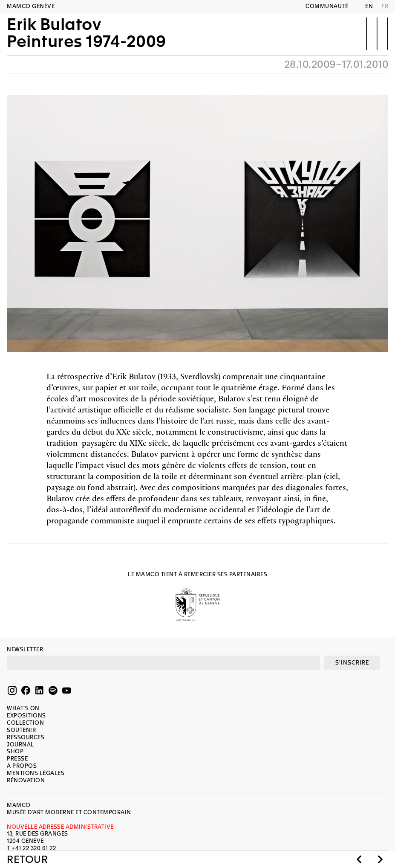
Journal (20, 745)
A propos (22, 766)
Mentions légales (36, 773)
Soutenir (21, 730)
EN (369, 6)
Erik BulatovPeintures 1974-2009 (86, 33)
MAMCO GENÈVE (31, 6)
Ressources (26, 737)
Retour (27, 859)
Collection (25, 723)
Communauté (327, 6)
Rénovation (26, 780)
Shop (15, 751)
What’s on (23, 708)
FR (385, 6)
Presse (17, 759)
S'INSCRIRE (352, 663)
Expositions (26, 716)
